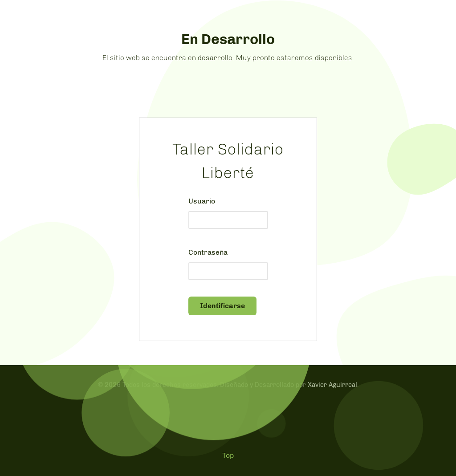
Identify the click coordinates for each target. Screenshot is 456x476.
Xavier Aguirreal (332, 385)
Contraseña (208, 252)
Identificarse (222, 306)
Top (228, 455)
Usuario (202, 201)
